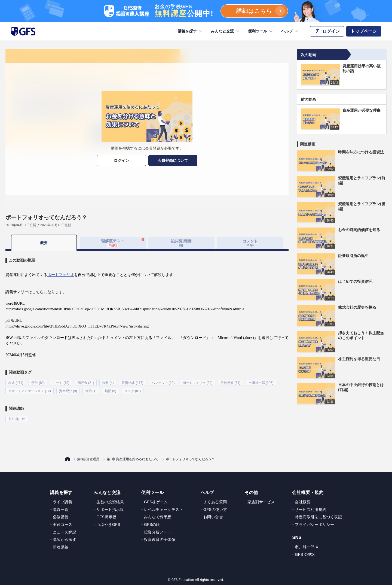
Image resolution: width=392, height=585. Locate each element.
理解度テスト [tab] (113, 243)
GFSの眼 (152, 525)
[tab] (181, 243)
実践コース (63, 525)
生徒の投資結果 (110, 502)
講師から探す (65, 539)
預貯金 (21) (86, 383)
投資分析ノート (158, 532)
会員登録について (173, 160)
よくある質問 (215, 502)
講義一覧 (61, 509)
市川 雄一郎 (17, 419)
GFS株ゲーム (156, 502)
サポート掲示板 (110, 509)
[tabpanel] (147, 337)
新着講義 (61, 547)
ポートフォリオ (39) (197, 383)
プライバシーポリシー (314, 525)
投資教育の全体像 (160, 539)
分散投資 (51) (230, 383)
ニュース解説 (65, 532)
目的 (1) (91, 391)
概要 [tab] (44, 243)
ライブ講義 (63, 502)
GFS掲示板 (106, 517)
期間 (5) (111, 391)
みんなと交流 (226, 31)
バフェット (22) (163, 383)
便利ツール (261, 31)
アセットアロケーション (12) (30, 391)
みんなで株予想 (158, 517)
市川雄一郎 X (307, 547)
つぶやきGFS (108, 525)
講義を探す (191, 31)
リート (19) (61, 383)
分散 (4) (108, 383)
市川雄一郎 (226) (261, 383)
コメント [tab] (250, 243)
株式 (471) (16, 383)
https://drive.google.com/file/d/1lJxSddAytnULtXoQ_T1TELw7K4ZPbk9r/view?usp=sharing (77, 326)
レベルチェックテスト (164, 509)
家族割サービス (261, 502)
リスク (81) (133, 391)
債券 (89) (38, 383)
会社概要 (303, 502)
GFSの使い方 (215, 509)
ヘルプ (290, 31)
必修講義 (61, 517)
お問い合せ (213, 517)
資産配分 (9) (68, 391)
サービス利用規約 (310, 509)
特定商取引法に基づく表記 (318, 517)
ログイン (121, 160)
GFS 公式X (305, 554)
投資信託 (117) (132, 383)
